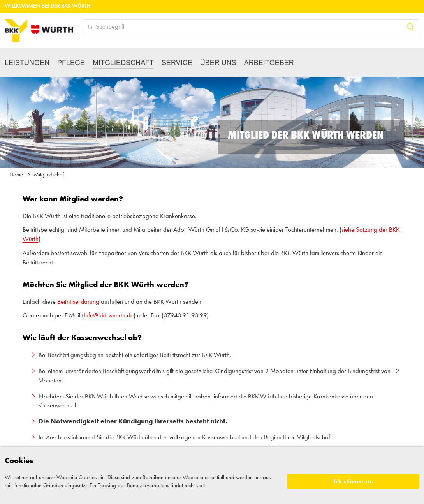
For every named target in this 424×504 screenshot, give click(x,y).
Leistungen (27, 63)
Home (16, 175)
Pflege (71, 63)
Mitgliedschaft (123, 63)
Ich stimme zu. (354, 482)
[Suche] (411, 27)
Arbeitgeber (269, 63)
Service (177, 63)
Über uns (218, 63)
